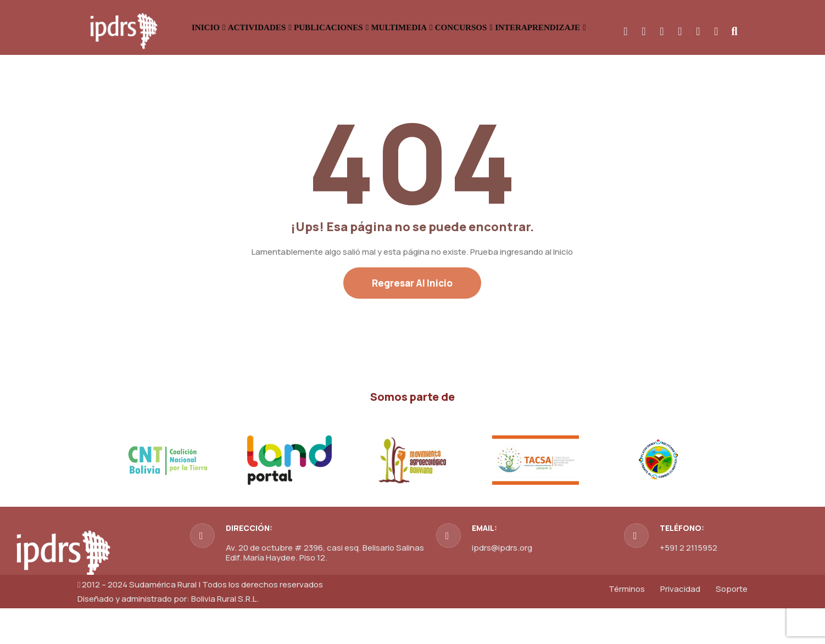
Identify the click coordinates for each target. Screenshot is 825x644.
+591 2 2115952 (689, 583)
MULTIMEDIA (494, 27)
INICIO (230, 27)
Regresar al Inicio (412, 319)
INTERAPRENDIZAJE (680, 27)
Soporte (732, 625)
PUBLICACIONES (399, 27)
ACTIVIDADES (303, 27)
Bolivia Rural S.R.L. (225, 634)
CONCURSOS (579, 27)
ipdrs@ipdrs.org (502, 583)
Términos (627, 625)
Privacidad (680, 625)
